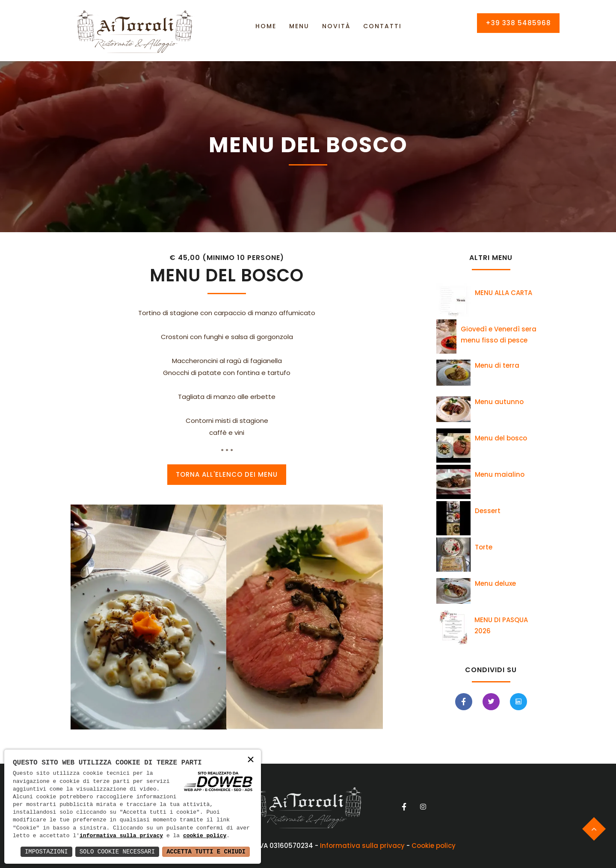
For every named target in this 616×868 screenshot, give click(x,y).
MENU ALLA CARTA (503, 293)
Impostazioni (46, 852)
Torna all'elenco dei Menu (227, 474)
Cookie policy (434, 846)
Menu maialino (500, 474)
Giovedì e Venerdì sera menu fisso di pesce (499, 335)
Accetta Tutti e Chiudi (206, 852)
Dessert (488, 511)
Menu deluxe (495, 583)
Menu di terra (497, 365)
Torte (484, 547)
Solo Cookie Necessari (117, 852)
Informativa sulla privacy (362, 846)
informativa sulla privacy (121, 836)
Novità (336, 26)
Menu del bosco (501, 438)
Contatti (382, 26)
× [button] (251, 760)
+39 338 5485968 (518, 23)
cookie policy (205, 836)
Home (266, 26)
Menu (299, 26)
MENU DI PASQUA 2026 (501, 625)
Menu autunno (499, 402)
